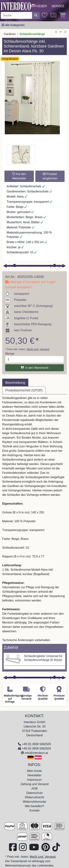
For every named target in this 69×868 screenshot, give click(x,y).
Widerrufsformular (34, 802)
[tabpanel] (34, 519)
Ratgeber (39, 6)
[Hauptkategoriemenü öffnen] (13, 25)
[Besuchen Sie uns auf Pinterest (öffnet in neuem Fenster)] (46, 849)
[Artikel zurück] (56, 32)
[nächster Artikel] (65, 32)
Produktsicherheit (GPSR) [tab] (24, 390)
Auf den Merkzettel (19, 176)
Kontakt (34, 810)
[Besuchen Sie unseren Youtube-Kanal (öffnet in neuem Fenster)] (34, 849)
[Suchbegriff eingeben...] (16, 15)
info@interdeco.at (36, 753)
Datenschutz (34, 793)
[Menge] (34, 359)
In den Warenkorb (34, 368)
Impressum (34, 780)
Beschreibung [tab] (15, 383)
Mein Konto (34, 771)
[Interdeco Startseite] (16, 6)
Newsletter (35, 775)
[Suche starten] (36, 15)
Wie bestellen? (34, 806)
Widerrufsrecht (34, 797)
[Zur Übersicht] (61, 32)
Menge (10, 354)
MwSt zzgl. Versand (38, 349)
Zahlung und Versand (34, 784)
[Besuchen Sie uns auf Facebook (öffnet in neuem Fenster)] (13, 849)
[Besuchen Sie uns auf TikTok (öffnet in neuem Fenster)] (56, 849)
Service (58, 6)
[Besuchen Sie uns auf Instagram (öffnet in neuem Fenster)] (23, 849)
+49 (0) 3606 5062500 (36, 744)
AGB (35, 788)
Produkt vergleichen (50, 176)
